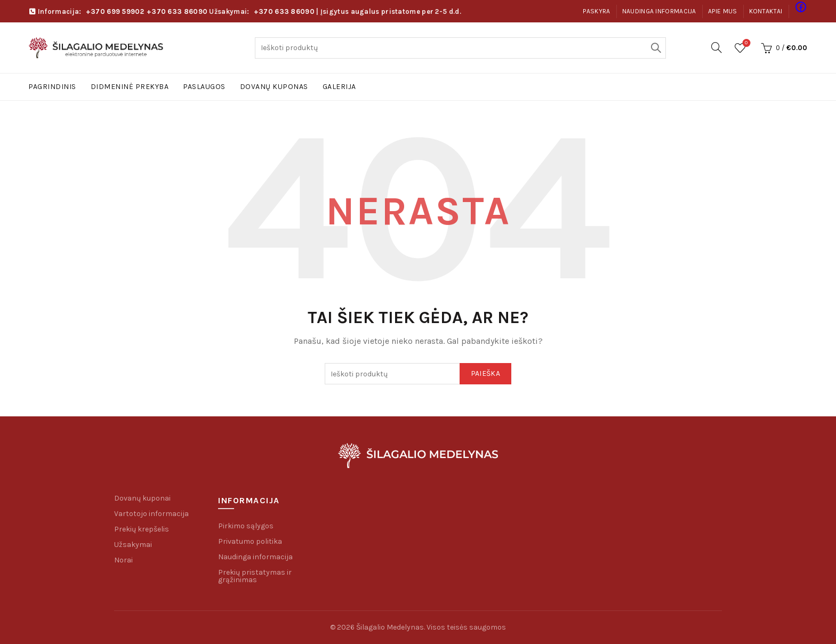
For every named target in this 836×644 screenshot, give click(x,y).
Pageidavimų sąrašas (745, 43)
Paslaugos (204, 87)
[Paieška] (717, 47)
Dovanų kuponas (274, 87)
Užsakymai (133, 545)
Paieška (655, 48)
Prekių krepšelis (142, 529)
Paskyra (596, 11)
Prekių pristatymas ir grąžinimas (255, 576)
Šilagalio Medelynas (390, 627)
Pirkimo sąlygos (246, 526)
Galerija (339, 87)
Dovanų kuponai (142, 498)
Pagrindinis (52, 87)
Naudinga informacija (659, 11)
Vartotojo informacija (151, 514)
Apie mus (722, 11)
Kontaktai (766, 11)
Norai (123, 560)
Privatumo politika (250, 541)
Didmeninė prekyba (130, 87)
